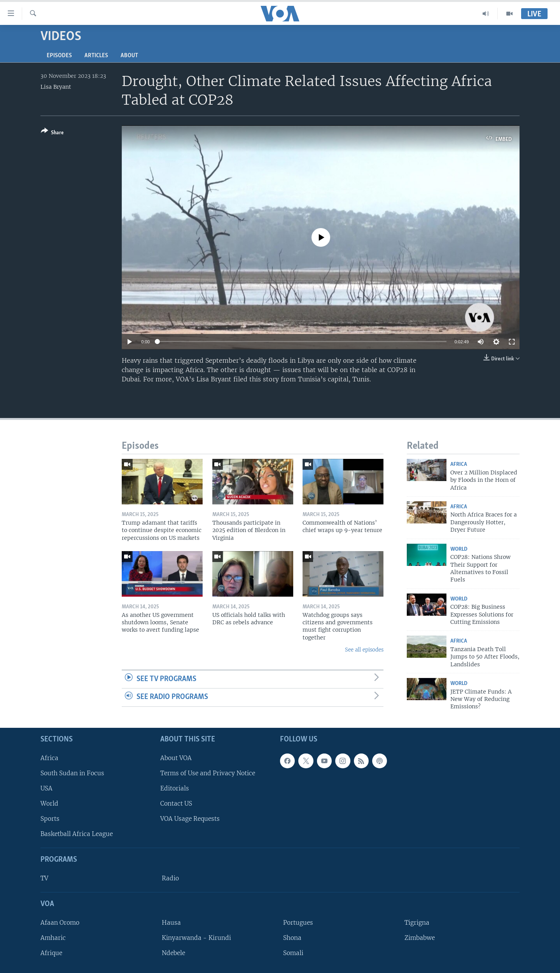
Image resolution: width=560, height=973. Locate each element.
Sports (50, 819)
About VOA (176, 758)
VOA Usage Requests (190, 819)
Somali (293, 953)
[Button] (52, 133)
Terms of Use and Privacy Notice (208, 773)
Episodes (59, 56)
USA (46, 788)
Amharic (53, 938)
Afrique (51, 953)
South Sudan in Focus (72, 773)
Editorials (175, 788)
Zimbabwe (420, 938)
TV (44, 878)
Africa (459, 465)
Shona (292, 938)
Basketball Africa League (77, 834)
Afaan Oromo (60, 923)
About (129, 56)
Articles (96, 56)
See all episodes (364, 650)
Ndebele (173, 953)
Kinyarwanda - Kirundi (196, 938)
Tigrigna (417, 923)
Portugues (298, 923)
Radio (170, 878)
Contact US (176, 804)
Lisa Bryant (56, 87)
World (459, 549)
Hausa (171, 923)
